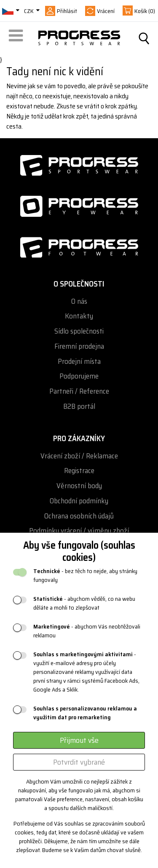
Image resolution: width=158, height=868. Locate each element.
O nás (79, 301)
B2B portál (79, 406)
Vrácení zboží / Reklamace (79, 456)
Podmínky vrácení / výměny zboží (79, 531)
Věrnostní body (79, 486)
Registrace (79, 471)
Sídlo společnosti (79, 331)
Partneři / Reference (79, 391)
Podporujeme (79, 376)
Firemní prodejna (79, 346)
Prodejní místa (79, 362)
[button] (17, 38)
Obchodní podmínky (79, 501)
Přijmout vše (79, 740)
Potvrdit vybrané (79, 762)
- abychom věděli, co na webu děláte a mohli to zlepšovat (84, 603)
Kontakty (79, 316)
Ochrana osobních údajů (79, 516)
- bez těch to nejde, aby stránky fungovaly (85, 576)
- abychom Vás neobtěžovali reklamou (87, 631)
